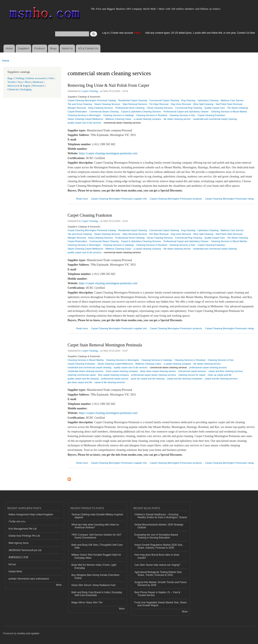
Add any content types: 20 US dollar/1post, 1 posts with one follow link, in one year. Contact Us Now (200, 33)
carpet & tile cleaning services (110, 382)
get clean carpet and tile (80, 382)
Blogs (53, 48)
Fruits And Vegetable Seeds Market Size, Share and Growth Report (161, 604)
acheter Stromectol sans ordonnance (29, 579)
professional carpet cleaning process (208, 367)
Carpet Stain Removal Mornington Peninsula (105, 345)
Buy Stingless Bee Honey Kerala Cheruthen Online (96, 576)
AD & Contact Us (88, 48)
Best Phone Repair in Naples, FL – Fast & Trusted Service (157, 594)
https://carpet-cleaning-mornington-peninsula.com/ (108, 153)
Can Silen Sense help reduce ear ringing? (157, 565)
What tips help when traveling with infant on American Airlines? (95, 526)
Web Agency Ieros (18, 543)
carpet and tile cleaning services (221, 379)
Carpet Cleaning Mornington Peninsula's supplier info (119, 199)
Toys (20, 82)
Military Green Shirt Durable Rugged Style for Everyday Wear (96, 556)
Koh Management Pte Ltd (23, 529)
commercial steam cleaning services (122, 123)
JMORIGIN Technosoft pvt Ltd (25, 550)
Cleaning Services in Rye (221, 360)
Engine (27, 86)
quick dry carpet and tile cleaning (148, 379)
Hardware (38, 82)
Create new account (122, 33)
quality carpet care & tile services (84, 123)
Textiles (12, 82)
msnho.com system (28, 633)
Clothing (19, 78)
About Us (67, 48)
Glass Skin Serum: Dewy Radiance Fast (93, 585)
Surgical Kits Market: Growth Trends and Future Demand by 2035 (161, 584)
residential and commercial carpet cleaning (215, 119)
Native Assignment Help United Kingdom (31, 514)
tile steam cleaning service (177, 119)
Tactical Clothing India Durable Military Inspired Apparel (97, 516)
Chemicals (13, 89)
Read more (82, 198)
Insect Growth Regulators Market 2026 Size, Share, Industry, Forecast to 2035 (159, 546)
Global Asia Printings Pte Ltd (24, 536)
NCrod (12, 564)
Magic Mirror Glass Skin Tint (87, 602)
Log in (106, 33)
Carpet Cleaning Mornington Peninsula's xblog (229, 199)
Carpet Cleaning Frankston (90, 215)
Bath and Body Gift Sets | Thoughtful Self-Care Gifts (97, 546)
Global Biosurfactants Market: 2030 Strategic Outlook (159, 526)
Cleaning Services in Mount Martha (229, 112)
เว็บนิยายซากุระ (17, 522)
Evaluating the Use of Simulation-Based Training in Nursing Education (156, 536)
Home (9, 48)
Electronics (38, 86)
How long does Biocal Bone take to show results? (157, 556)
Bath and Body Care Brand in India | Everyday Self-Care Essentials (97, 594)
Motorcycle (14, 86)
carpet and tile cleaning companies (184, 379)
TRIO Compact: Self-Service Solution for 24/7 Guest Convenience (96, 536)
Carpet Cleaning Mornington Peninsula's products (176, 199)
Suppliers (24, 48)
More (59, 585)
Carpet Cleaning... (91, 91)
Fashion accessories (36, 78)
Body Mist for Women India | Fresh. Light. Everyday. (94, 566)
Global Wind (15, 572)
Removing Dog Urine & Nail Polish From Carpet (108, 85)
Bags (10, 78)
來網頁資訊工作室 (18, 557)
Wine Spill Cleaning (203, 104)
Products (40, 48)
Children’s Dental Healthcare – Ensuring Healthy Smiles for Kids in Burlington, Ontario (161, 516)
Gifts (51, 78)
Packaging (26, 89)
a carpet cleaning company (147, 119)
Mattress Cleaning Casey (148, 364)
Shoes (28, 82)
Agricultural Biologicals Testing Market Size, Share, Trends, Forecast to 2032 (158, 574)
